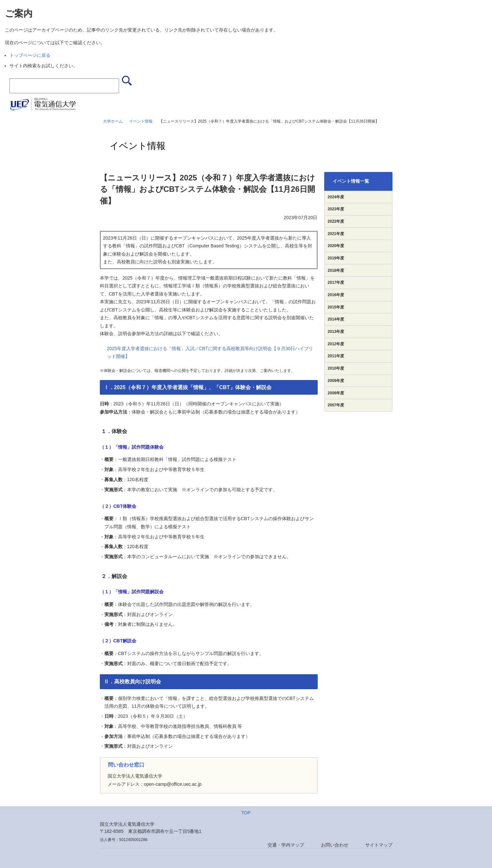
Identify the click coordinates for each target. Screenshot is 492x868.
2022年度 (336, 221)
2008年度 (336, 393)
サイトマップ (379, 845)
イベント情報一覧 (351, 181)
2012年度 (336, 344)
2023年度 (336, 209)
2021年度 (336, 234)
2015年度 (336, 307)
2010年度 (336, 368)
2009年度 (336, 381)
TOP (246, 813)
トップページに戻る (30, 55)
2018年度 (336, 270)
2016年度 (336, 295)
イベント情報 (141, 121)
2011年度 (336, 356)
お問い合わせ (335, 845)
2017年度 (336, 283)
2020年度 (336, 246)
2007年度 (336, 405)
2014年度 (336, 319)
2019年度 (336, 258)
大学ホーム (113, 121)
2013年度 (336, 332)
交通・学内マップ (286, 845)
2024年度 (336, 197)
